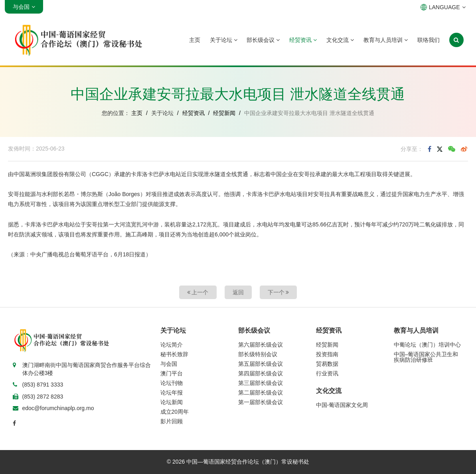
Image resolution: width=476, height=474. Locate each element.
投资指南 (327, 354)
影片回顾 (172, 421)
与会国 (169, 364)
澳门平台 (172, 373)
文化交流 (340, 40)
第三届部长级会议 (261, 383)
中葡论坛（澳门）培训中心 (427, 345)
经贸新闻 (224, 113)
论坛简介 (172, 345)
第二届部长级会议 (261, 393)
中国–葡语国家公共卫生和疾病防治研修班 (426, 357)
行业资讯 (327, 373)
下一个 (278, 292)
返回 (238, 292)
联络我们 (429, 40)
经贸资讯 (303, 40)
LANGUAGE (443, 7)
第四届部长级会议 (261, 373)
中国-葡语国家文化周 (342, 405)
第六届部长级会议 (261, 345)
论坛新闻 (172, 402)
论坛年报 (172, 393)
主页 (195, 40)
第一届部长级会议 (261, 402)
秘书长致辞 (174, 354)
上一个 (198, 292)
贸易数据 (327, 364)
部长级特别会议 (258, 354)
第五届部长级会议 (261, 364)
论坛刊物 (172, 383)
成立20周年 (175, 412)
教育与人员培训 (386, 40)
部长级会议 (263, 40)
